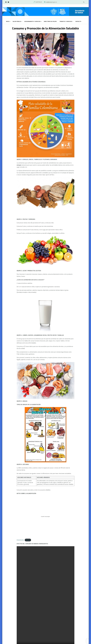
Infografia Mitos (20, 540)
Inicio (8, 22)
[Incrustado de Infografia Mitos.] (46, 517)
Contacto (78, 22)
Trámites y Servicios (66, 22)
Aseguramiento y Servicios (32, 22)
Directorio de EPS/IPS (50, 22)
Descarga (28, 540)
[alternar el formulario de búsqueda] (84, 2)
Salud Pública (17, 22)
